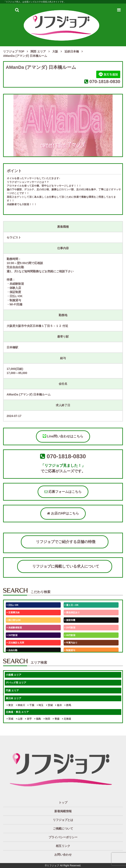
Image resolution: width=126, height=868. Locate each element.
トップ (63, 803)
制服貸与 (70, 650)
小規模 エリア (14, 675)
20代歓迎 (70, 627)
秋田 (47, 719)
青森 (56, 719)
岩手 (28, 719)
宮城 (10, 719)
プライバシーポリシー (63, 837)
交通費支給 (13, 612)
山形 (19, 719)
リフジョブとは (63, 820)
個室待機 (70, 620)
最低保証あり (72, 612)
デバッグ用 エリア (16, 683)
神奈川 (21, 705)
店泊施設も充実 (15, 643)
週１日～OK (72, 605)
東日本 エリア (14, 698)
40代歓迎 (70, 635)
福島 (38, 719)
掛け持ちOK (14, 620)
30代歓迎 (12, 635)
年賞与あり (71, 643)
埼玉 (40, 705)
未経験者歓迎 (14, 627)
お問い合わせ (63, 855)
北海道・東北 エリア (17, 712)
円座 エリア (12, 691)
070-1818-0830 (105, 82)
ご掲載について (63, 829)
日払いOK (13, 605)
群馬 (68, 705)
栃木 (59, 705)
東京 (10, 705)
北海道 (67, 719)
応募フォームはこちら (63, 492)
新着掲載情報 (63, 811)
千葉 (31, 705)
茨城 (49, 705)
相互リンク (63, 846)
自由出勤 (12, 650)
